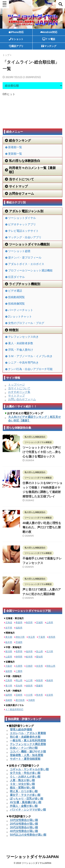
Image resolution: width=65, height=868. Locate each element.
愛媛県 (39, 686)
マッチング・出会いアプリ (25, 237)
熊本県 (39, 695)
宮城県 (39, 623)
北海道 (9, 623)
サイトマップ (16, 186)
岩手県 (9, 628)
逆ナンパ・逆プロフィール (25, 258)
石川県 (50, 651)
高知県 (19, 686)
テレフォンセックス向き (23, 337)
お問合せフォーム (19, 194)
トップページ (16, 385)
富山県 (39, 651)
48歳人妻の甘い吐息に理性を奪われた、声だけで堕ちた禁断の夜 (42, 527)
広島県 (9, 680)
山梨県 (9, 657)
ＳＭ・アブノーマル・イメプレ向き (30, 356)
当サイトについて (19, 179)
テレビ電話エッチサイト (23, 231)
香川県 (9, 686)
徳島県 (29, 686)
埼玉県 (31, 637)
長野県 (19, 651)
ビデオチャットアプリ (22, 224)
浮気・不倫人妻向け (21, 350)
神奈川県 (20, 637)
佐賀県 (50, 695)
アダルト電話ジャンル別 (24, 211)
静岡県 (19, 657)
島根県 (50, 680)
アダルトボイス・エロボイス (26, 264)
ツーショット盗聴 (19, 251)
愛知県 (39, 657)
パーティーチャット (21, 310)
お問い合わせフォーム (22, 399)
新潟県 (9, 651)
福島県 (19, 628)
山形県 (50, 623)
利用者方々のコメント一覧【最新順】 (30, 170)
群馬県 (52, 637)
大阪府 (9, 666)
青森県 (19, 623)
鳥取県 (39, 680)
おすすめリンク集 (19, 392)
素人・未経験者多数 (21, 343)
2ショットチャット (20, 317)
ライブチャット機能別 (23, 284)
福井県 (29, 651)
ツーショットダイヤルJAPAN (33, 857)
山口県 (29, 680)
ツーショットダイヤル (22, 218)
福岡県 (9, 695)
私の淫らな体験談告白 (23, 161)
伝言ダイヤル (16, 277)
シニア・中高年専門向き (23, 363)
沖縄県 (31, 700)
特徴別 (12, 330)
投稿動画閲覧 (16, 297)
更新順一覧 (15, 154)
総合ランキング (18, 141)
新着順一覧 (15, 147)
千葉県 (42, 637)
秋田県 (29, 623)
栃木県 (9, 642)
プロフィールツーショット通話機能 (30, 270)
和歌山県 (51, 666)
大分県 (29, 695)
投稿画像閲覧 (16, 304)
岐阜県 (29, 657)
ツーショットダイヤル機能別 (27, 244)
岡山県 (19, 680)
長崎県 (9, 700)
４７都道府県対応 (14, 709)
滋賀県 (9, 671)
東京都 (9, 637)
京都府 (29, 666)
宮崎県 (19, 695)
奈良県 (39, 666)
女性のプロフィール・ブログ (26, 323)
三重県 (19, 671)
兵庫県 (19, 666)
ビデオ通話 (15, 291)
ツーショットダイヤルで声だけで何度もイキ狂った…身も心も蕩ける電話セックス (42, 452)
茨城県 (19, 642)
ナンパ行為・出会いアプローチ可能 (30, 369)
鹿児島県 (20, 700)
